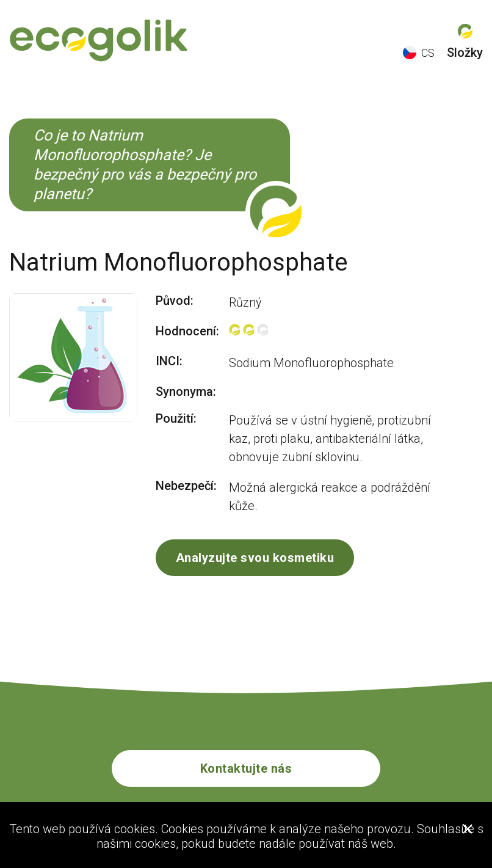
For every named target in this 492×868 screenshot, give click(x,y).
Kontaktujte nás (246, 768)
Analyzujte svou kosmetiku (255, 558)
